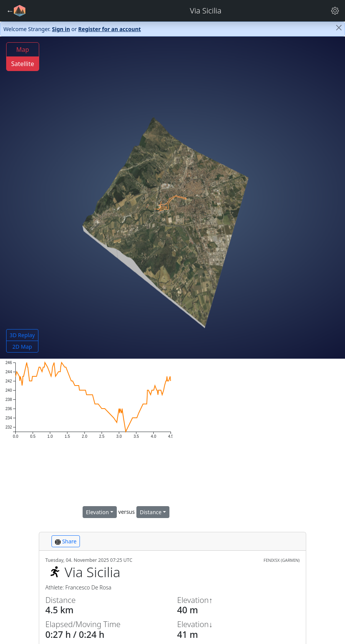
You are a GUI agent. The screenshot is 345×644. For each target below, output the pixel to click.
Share (66, 541)
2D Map (22, 347)
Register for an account (110, 29)
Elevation (98, 512)
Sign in (61, 29)
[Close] (339, 28)
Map (22, 50)
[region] (259, 439)
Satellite (23, 64)
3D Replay (22, 335)
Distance (151, 512)
